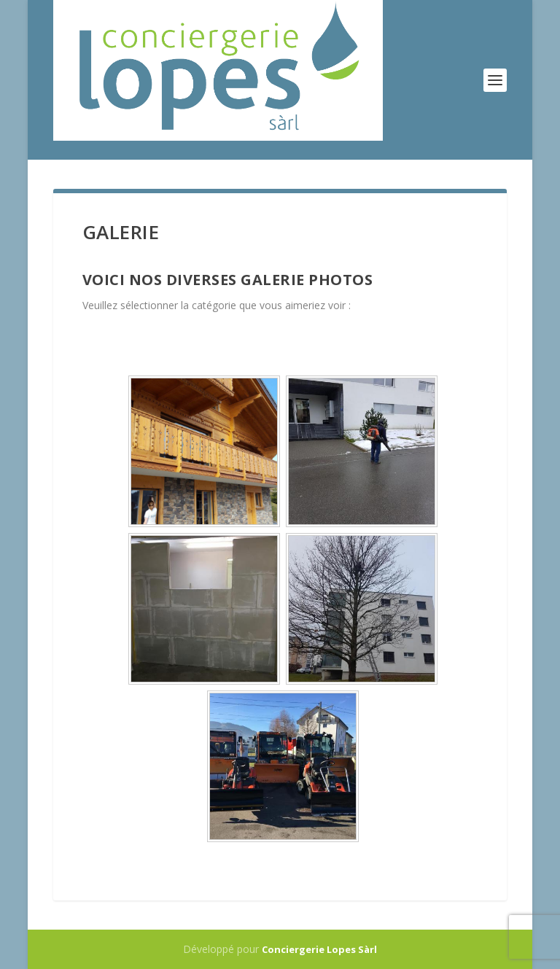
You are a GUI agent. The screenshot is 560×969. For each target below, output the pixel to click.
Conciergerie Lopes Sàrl (319, 949)
